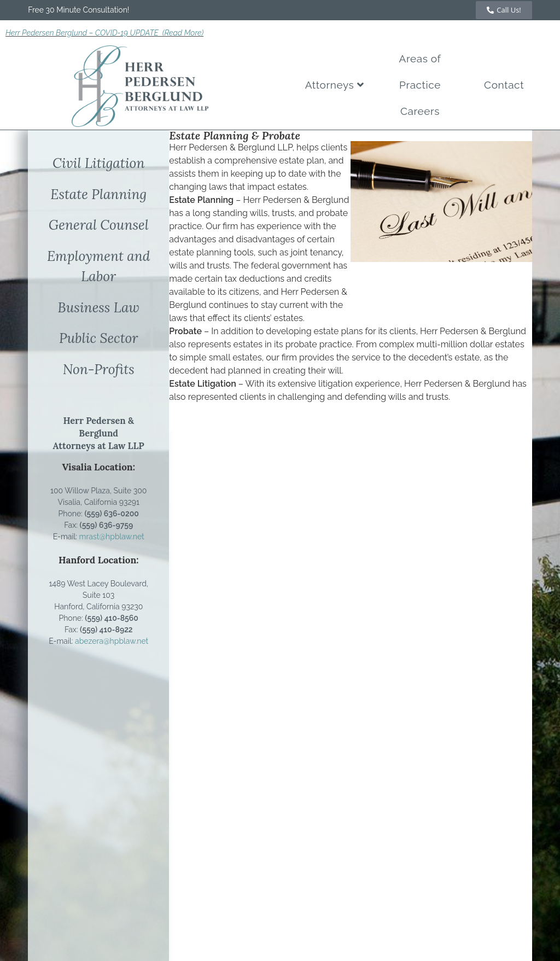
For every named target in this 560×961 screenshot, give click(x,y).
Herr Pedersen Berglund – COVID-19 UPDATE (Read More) (104, 33)
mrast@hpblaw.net (112, 537)
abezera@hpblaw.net (112, 641)
